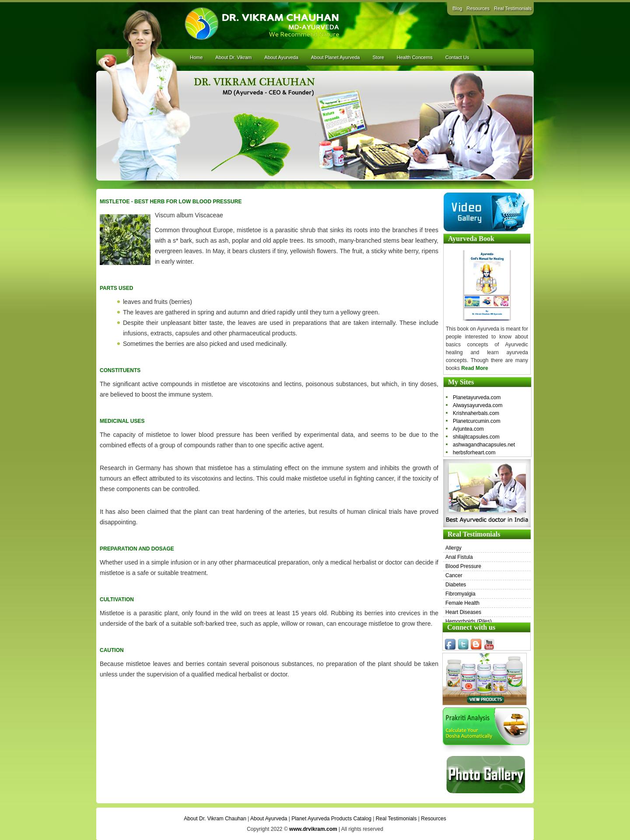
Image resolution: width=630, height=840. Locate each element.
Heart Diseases (463, 612)
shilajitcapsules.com (476, 437)
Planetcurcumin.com (477, 421)
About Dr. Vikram (233, 57)
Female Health (462, 603)
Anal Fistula (459, 557)
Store (378, 57)
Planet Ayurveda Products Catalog (331, 819)
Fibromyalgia (460, 594)
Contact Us (457, 57)
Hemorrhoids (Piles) (469, 621)
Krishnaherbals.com (476, 413)
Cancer (454, 575)
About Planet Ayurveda (336, 57)
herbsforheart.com (474, 453)
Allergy (453, 548)
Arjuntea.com (468, 429)
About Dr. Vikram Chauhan (215, 819)
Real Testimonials (513, 8)
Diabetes (456, 585)
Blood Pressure (463, 566)
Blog (457, 8)
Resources (478, 8)
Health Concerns (415, 57)
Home (196, 57)
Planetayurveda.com (477, 397)
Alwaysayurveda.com (478, 405)
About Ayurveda (281, 57)
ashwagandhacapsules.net (484, 445)
